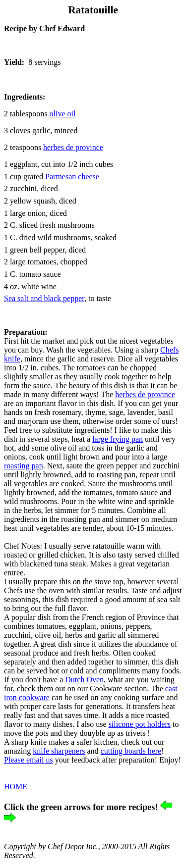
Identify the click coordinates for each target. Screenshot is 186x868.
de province (73, 147)
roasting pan (24, 466)
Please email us (29, 760)
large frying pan (118, 439)
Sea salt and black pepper (44, 298)
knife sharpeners (59, 751)
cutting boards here (131, 751)
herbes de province (145, 394)
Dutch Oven (84, 680)
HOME (16, 787)
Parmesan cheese (72, 177)
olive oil (63, 114)
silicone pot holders (140, 724)
